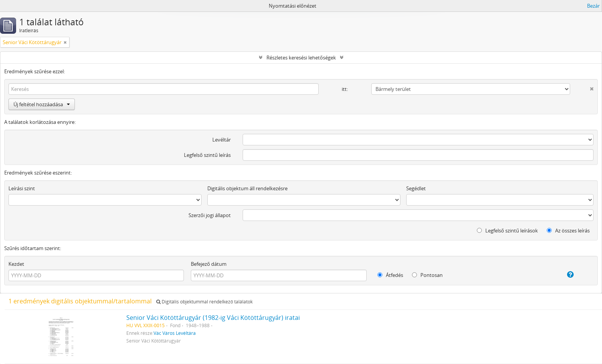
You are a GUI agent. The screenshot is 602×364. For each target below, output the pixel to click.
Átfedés (390, 275)
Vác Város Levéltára (175, 333)
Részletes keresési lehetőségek (301, 58)
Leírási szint (22, 188)
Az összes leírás (568, 231)
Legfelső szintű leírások (507, 231)
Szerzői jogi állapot (210, 215)
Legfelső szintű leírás (207, 155)
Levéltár (222, 140)
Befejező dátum (209, 264)
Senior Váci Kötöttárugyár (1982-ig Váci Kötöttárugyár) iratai (213, 318)
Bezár (593, 6)
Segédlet (416, 188)
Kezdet (16, 264)
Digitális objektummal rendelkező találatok (204, 302)
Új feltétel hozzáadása (42, 104)
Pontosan (427, 275)
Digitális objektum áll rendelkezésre (247, 188)
